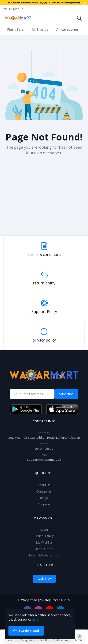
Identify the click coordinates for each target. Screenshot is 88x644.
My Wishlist (44, 542)
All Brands (40, 29)
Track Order (44, 549)
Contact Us (44, 491)
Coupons (44, 504)
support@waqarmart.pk (44, 460)
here (35, 619)
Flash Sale (15, 29)
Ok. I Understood (26, 631)
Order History (44, 536)
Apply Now (44, 578)
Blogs (44, 498)
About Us (44, 485)
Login (44, 530)
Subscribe (66, 394)
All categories (67, 29)
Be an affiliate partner (44, 555)
